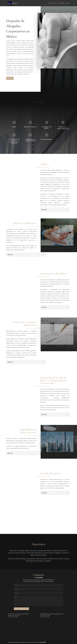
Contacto (67, 3)
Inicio (50, 3)
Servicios (55, 3)
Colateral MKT (43, 642)
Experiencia (62, 3)
